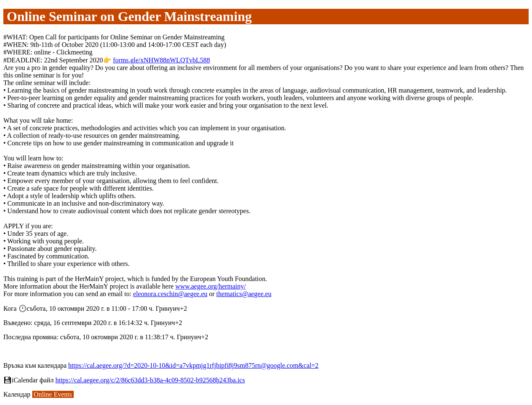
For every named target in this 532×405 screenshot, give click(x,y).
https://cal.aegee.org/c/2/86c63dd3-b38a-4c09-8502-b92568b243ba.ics (150, 380)
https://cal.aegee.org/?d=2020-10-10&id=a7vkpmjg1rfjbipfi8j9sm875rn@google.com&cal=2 (193, 365)
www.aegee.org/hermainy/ (210, 286)
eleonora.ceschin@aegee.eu (170, 294)
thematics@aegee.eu (244, 294)
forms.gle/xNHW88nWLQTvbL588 (162, 60)
